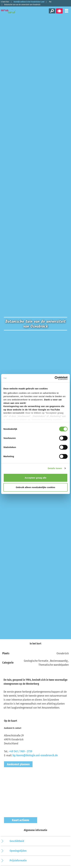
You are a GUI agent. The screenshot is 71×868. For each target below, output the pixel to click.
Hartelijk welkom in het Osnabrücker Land (29, 2)
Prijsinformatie (18, 860)
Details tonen (55, 468)
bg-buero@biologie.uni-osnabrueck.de (35, 755)
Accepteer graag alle (36, 478)
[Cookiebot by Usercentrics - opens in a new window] (55, 378)
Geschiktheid (17, 841)
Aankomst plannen (18, 764)
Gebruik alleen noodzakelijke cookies (35, 487)
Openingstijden (18, 851)
